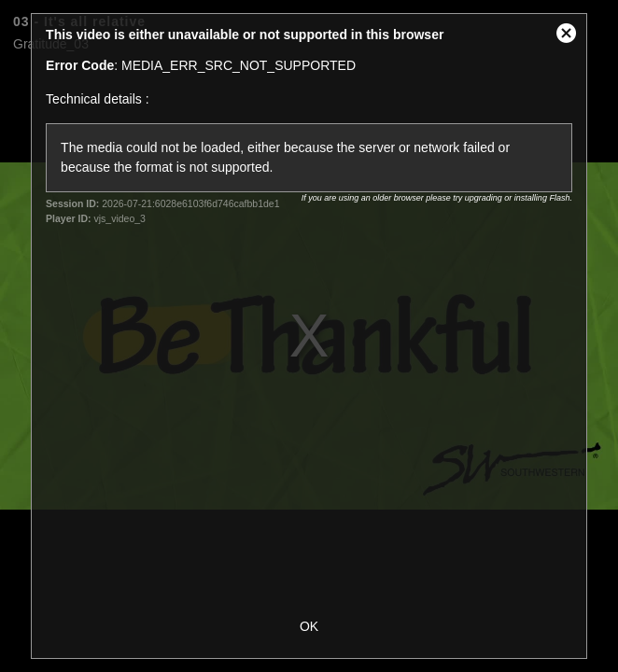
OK (309, 626)
